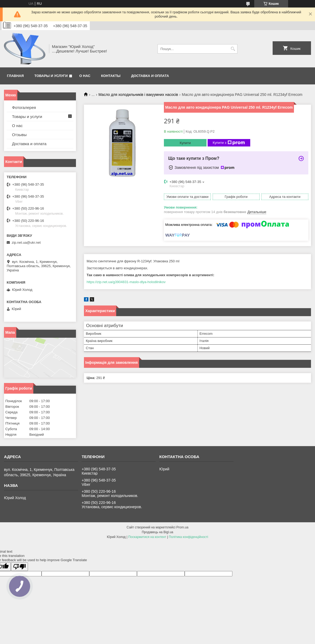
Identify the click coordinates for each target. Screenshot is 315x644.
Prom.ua (182, 527)
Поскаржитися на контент (147, 537)
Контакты (111, 76)
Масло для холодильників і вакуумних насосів (138, 95)
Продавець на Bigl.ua (157, 532)
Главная (15, 76)
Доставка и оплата (150, 76)
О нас (85, 76)
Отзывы (19, 135)
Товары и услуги (51, 76)
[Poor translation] (19, 567)
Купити (185, 143)
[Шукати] (233, 49)
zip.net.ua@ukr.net (26, 242)
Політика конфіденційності (188, 537)
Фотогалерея (24, 107)
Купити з (229, 143)
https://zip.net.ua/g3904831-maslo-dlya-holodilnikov (126, 282)
